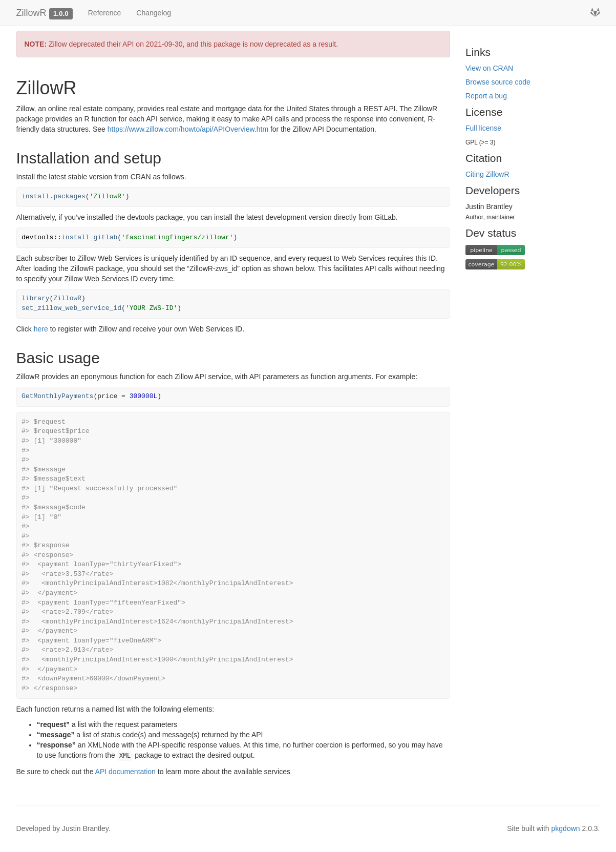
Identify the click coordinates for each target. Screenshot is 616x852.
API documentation (125, 772)
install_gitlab (89, 237)
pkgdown (566, 828)
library (36, 298)
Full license (483, 128)
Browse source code (498, 82)
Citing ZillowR (487, 174)
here (41, 329)
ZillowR (31, 13)
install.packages (54, 196)
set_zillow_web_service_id (71, 308)
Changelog (154, 13)
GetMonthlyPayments (57, 396)
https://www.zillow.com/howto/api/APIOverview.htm (188, 129)
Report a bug (486, 96)
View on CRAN (489, 68)
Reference (105, 13)
